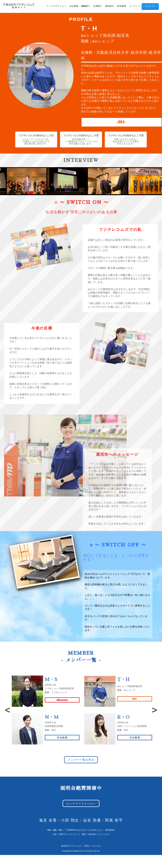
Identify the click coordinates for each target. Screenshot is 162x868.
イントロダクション (56, 6)
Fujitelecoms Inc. (79, 851)
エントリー (150, 6)
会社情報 (74, 6)
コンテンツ (135, 6)
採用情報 (121, 6)
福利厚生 (110, 6)
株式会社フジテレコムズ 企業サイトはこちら (81, 846)
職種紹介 (86, 6)
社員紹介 (98, 6)
